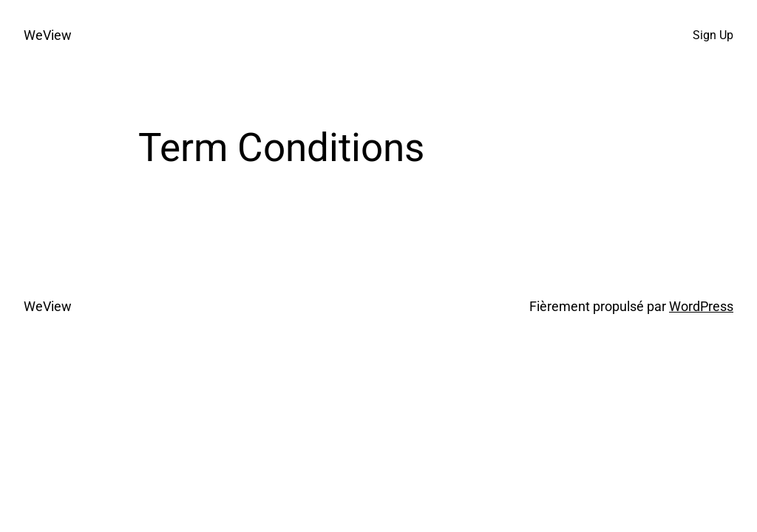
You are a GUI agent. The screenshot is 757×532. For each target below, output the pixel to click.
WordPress (701, 307)
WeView (48, 35)
